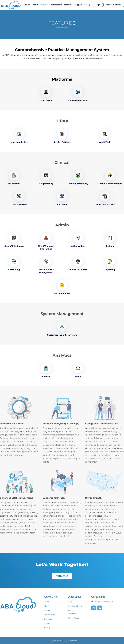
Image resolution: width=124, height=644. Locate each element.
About (35, 5)
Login (98, 5)
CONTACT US (62, 576)
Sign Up (87, 5)
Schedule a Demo (75, 606)
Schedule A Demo (114, 5)
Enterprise (68, 5)
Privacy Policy (73, 618)
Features (44, 5)
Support (78, 5)
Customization (56, 5)
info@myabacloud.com (104, 602)
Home (28, 5)
